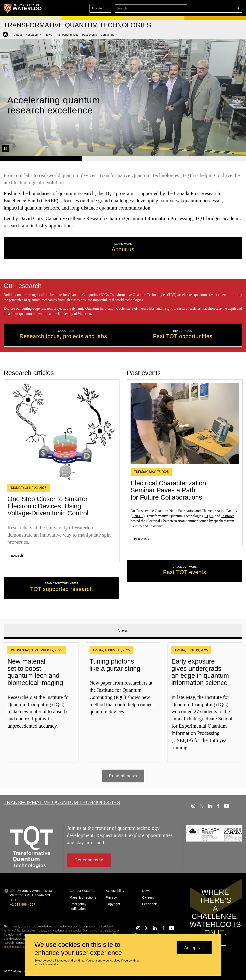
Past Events (142, 539)
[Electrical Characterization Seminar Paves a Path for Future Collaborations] (185, 424)
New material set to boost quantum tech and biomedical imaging (35, 672)
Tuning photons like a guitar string (115, 665)
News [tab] (123, 631)
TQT (208, 516)
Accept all (194, 948)
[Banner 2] (123, 158)
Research (17, 555)
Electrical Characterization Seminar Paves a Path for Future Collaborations (168, 490)
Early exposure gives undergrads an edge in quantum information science (200, 672)
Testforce (227, 516)
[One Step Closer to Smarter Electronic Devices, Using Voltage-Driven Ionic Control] (62, 431)
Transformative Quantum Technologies (62, 802)
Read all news (123, 776)
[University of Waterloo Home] (23, 8)
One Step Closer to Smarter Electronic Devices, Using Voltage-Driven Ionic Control (48, 506)
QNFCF (138, 516)
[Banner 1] (41, 158)
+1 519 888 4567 (23, 904)
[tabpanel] (123, 711)
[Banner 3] (205, 158)
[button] (205, 8)
